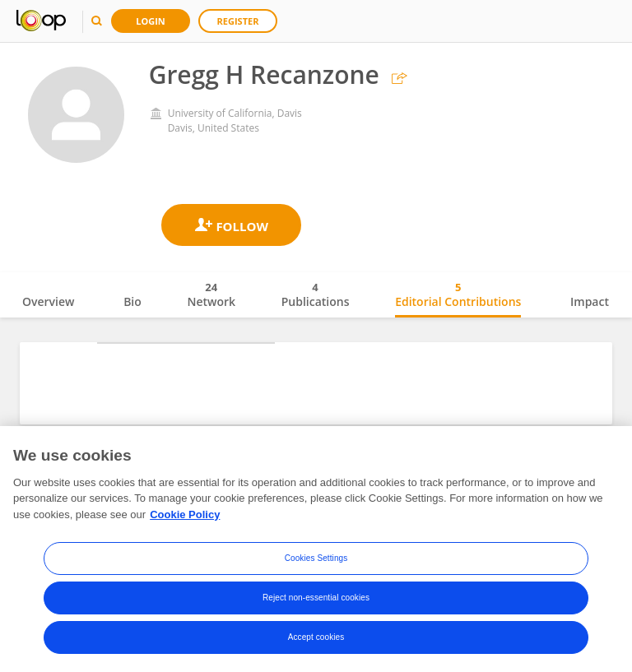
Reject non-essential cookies (316, 603)
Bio (132, 301)
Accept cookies (316, 643)
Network (211, 294)
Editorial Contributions (458, 294)
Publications (316, 294)
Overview (48, 301)
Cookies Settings (316, 564)
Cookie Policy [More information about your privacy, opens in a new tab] (185, 520)
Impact (590, 301)
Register (238, 21)
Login (151, 21)
